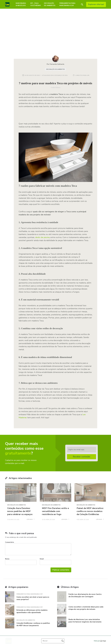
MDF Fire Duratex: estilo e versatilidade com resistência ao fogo (55, 511)
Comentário (10, 542)
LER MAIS (31, 519)
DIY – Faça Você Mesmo (36, 4)
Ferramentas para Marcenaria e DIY (67, 4)
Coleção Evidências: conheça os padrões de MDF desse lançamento (33, 624)
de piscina (42, 237)
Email (42, 559)
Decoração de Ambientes (50, 4)
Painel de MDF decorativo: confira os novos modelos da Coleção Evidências (90, 511)
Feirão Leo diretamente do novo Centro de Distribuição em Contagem (85, 595)
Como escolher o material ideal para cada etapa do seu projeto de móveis (86, 608)
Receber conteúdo (82, 457)
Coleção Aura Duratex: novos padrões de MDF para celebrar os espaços (20, 511)
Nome (7, 559)
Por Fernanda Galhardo (55, 64)
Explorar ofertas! (96, 4)
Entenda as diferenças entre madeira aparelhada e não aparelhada (32, 611)
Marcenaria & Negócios (21, 4)
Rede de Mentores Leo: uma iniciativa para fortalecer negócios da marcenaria (85, 621)
